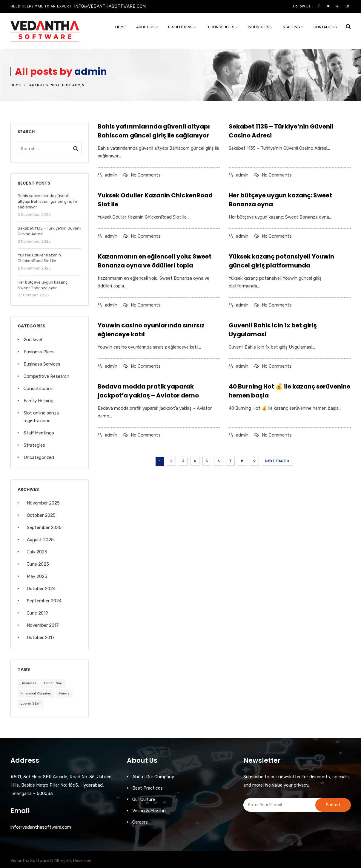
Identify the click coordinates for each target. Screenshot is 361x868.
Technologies (220, 27)
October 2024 (41, 589)
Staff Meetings (39, 433)
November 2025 (43, 503)
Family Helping (39, 401)
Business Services (42, 364)
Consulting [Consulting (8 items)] (53, 683)
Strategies (34, 445)
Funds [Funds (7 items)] (64, 693)
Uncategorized (39, 457)
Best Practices (148, 788)
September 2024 (44, 601)
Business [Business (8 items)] (29, 683)
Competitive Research (46, 376)
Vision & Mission (149, 811)
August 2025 (40, 540)
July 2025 (37, 552)
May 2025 (37, 576)
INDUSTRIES (259, 27)
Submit (333, 805)
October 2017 (41, 638)
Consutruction (39, 389)
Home (121, 27)
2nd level (33, 340)
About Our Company (153, 777)
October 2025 (41, 515)
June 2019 (37, 613)
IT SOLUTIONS (180, 27)
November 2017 (43, 625)
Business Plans (39, 352)
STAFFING (291, 27)
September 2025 (44, 527)
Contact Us (325, 27)
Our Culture (144, 799)
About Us (145, 27)
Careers (140, 822)
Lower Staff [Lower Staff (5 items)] (31, 703)
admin (91, 71)
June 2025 (38, 564)
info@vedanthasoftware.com (110, 6)
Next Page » (277, 461)
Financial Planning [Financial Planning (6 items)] (36, 693)
